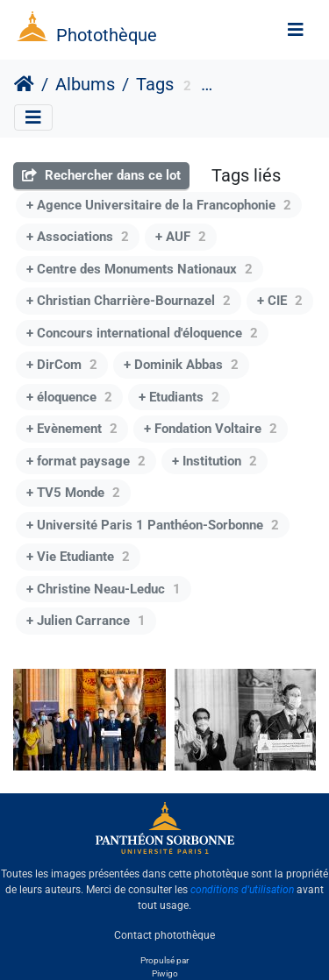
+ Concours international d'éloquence (142, 333)
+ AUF (181, 237)
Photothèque (107, 35)
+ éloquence (69, 397)
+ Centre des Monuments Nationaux (139, 269)
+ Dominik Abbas (181, 365)
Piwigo (165, 973)
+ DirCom (62, 365)
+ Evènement (72, 429)
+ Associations (78, 237)
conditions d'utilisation (242, 890)
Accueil (24, 84)
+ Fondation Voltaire (211, 429)
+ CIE (280, 301)
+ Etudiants (179, 397)
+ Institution (215, 461)
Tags (155, 84)
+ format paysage (86, 461)
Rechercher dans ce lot (101, 175)
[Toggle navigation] (296, 30)
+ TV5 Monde (73, 493)
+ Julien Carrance (86, 621)
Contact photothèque (164, 935)
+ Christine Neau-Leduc (104, 589)
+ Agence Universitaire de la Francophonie (159, 205)
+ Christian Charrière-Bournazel (129, 301)
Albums (85, 84)
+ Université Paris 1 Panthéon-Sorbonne (153, 525)
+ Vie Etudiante (78, 557)
